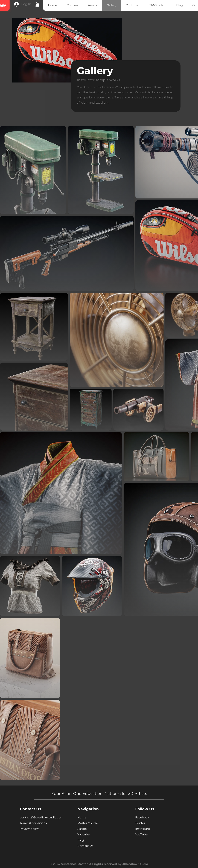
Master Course (88, 823)
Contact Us (85, 846)
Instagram (143, 829)
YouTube (141, 834)
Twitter (140, 823)
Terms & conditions (33, 823)
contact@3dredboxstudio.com (42, 817)
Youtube (84, 834)
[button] (37, 4)
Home (82, 817)
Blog (81, 840)
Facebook (142, 817)
